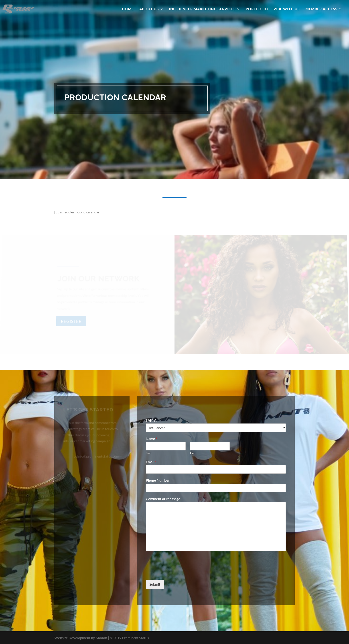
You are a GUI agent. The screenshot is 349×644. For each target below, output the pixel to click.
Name (151, 439)
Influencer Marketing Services (202, 9)
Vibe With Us (287, 9)
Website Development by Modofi (81, 638)
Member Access (321, 9)
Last (193, 453)
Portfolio (257, 9)
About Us (149, 9)
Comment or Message (163, 499)
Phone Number (158, 480)
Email (151, 462)
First (149, 453)
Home (128, 9)
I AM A (151, 420)
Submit (155, 584)
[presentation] (180, 572)
